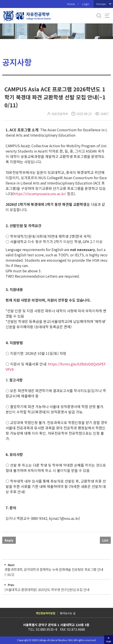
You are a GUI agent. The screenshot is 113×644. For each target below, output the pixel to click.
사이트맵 (107, 16)
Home (71, 4)
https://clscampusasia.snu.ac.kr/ (40, 194)
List (105, 540)
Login (86, 4)
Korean (101, 4)
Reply (9, 540)
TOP (109, 642)
